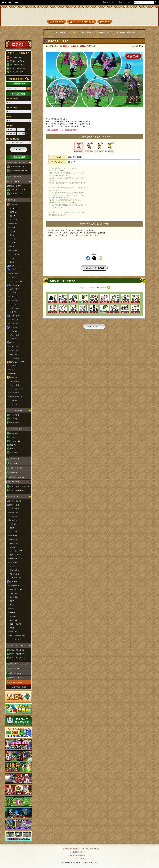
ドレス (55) (14, 293)
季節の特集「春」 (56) (17, 65)
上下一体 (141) (15, 289)
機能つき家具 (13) (16, 559)
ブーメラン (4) (15, 254)
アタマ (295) (14, 270)
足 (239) (13, 343)
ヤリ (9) (13, 227)
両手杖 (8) (13, 224)
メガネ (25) (14, 366)
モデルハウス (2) (16, 501)
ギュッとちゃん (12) (17, 389)
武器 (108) (13, 204)
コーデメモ (147, 17)
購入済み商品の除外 (13, 139)
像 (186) (13, 566)
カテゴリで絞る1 (12, 99)
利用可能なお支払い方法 (127, 32)
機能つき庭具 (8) (16, 624)
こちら (85, 235)
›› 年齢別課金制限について (79, 852)
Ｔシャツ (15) (15, 308)
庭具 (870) (13, 582)
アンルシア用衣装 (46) (18, 490)
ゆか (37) (13, 612)
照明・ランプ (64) (16, 589)
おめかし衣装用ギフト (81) (15, 482)
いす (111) (13, 539)
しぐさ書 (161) (14, 459)
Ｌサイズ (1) (14, 516)
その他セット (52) (16, 194)
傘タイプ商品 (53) (16, 396)
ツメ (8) (13, 239)
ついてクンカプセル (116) (14, 429)
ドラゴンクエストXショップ (80, 13)
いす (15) (13, 609)
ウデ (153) (13, 327)
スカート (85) (15, 323)
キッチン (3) (14, 562)
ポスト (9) (13, 632)
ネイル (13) (14, 339)
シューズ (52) (15, 350)
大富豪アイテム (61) (16, 678)
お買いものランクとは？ (106, 32)
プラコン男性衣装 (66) (17, 650)
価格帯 (9, 117)
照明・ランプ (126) (16, 555)
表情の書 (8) (13, 473)
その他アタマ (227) (16, 281)
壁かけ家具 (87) (15, 570)
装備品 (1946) (10, 200)
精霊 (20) (13, 445)
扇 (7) (12, 247)
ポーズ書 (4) (13, 463)
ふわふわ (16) (15, 381)
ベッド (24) (14, 532)
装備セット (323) (16, 186)
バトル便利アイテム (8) (18, 167)
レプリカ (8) (14, 433)
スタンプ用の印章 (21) (17, 468)
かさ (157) (13, 377)
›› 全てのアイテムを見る (19, 687)
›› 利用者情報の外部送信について (79, 855)
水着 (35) (13, 312)
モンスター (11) (15, 441)
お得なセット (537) (12, 181)
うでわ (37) (14, 331)
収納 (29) (13, 524)
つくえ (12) (14, 605)
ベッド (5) (13, 593)
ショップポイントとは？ (84, 32)
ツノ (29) (13, 277)
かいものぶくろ (147, 12)
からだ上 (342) (15, 285)
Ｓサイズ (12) (15, 509)
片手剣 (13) (14, 208)
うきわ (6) (13, 400)
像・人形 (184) (15, 597)
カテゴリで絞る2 (12, 108)
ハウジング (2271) (12, 496)
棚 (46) (12, 528)
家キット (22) (15, 505)
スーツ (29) (14, 297)
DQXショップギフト (16, 682)
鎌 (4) (12, 262)
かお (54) (13, 373)
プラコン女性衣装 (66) (17, 654)
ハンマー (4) (14, 250)
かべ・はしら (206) (16, 551)
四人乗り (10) (15, 423)
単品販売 (79, 152)
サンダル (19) (15, 358)
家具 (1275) (14, 520)
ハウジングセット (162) (18, 190)
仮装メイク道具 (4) (15, 177)
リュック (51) (15, 385)
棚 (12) (12, 601)
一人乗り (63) (15, 415)
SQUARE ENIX (10, 2)
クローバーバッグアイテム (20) (16, 162)
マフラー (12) (15, 393)
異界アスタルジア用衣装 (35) (19, 486)
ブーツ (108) (14, 347)
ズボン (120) (14, 320)
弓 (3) (12, 258)
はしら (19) (14, 620)
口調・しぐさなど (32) (17, 658)
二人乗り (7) (14, 419)
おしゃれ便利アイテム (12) (19, 171)
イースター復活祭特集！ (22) (19, 68)
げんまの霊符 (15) (15, 668)
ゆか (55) (13, 547)
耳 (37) (12, 370)
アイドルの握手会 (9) (16, 72)
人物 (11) (13, 437)
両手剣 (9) (13, 212)
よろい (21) (14, 300)
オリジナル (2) (15, 453)
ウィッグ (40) (15, 274)
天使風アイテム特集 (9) (17, 61)
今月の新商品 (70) (15, 57)
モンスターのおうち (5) (18, 635)
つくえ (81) (14, 536)
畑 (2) (12, 628)
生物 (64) (13, 449)
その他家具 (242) (16, 578)
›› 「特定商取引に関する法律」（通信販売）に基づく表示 (79, 849)
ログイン (19, 44)
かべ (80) (13, 616)
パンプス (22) (15, 354)
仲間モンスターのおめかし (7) (19, 664)
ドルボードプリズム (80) (14, 410)
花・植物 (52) (15, 574)
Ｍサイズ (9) (14, 513)
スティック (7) (15, 220)
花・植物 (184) (15, 585)
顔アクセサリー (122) (17, 362)
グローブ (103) (15, 335)
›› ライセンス (79, 859)
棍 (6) (12, 235)
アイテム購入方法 (60, 32)
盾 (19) (12, 266)
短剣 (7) (13, 216)
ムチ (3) (13, 243)
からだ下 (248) (15, 316)
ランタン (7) (14, 404)
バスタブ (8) (14, 543)
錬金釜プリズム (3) (15, 673)
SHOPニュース (147, 21)
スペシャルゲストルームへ (19, 35)
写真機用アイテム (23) (17, 477)
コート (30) (14, 304)
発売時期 (9, 126)
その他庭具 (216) (16, 639)
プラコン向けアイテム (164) (15, 645)
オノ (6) (13, 231)
